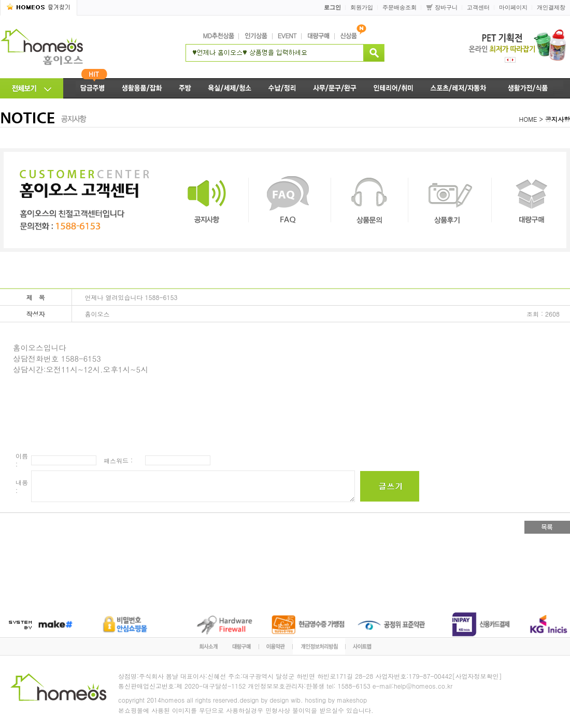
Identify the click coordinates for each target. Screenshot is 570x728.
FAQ (290, 200)
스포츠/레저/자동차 (459, 88)
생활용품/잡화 (142, 88)
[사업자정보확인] (477, 676)
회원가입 (362, 7)
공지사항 (207, 200)
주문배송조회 (400, 7)
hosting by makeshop (336, 700)
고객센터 (478, 7)
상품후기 (450, 200)
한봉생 (315, 686)
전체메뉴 (32, 88)
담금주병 (89, 88)
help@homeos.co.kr (423, 686)
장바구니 (446, 7)
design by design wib (270, 700)
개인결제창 (551, 7)
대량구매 (529, 200)
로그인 (332, 7)
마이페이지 (513, 7)
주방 (185, 88)
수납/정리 (282, 88)
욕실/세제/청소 (230, 88)
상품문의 (369, 200)
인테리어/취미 (394, 88)
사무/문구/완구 (335, 88)
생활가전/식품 (533, 88)
